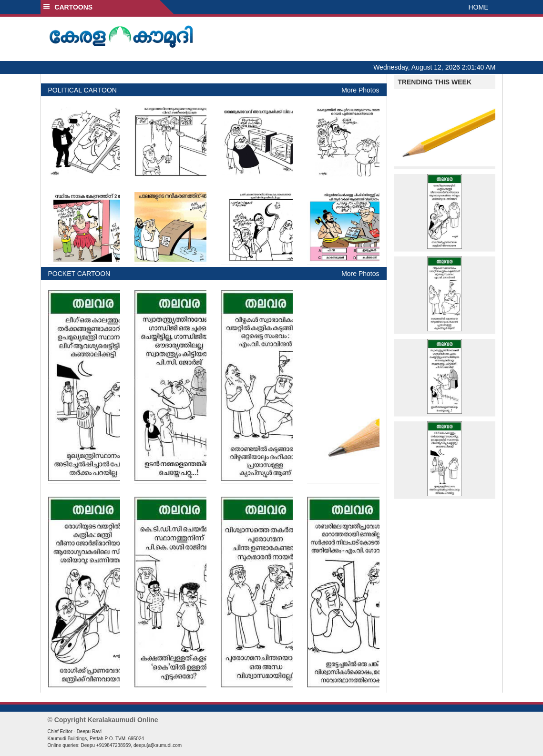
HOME (479, 7)
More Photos (360, 90)
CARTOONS (68, 7)
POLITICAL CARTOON (82, 90)
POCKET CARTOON (79, 274)
